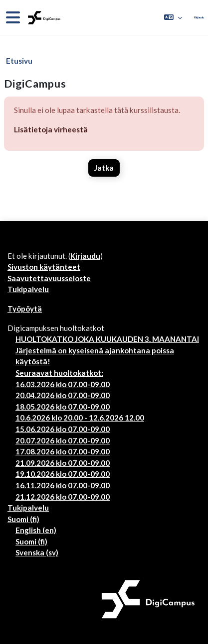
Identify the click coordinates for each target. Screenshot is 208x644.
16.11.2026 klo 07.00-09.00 (63, 485)
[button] (173, 17)
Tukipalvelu (28, 289)
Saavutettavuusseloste (49, 278)
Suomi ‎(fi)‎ (23, 519)
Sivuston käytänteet (44, 267)
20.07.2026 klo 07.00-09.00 (63, 440)
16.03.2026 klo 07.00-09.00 (63, 384)
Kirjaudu (199, 17)
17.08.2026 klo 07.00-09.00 (63, 451)
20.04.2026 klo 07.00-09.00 (63, 395)
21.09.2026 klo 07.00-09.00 (63, 463)
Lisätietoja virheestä (51, 129)
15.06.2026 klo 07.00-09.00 (63, 429)
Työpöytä (25, 309)
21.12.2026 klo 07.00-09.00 (63, 497)
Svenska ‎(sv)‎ (37, 552)
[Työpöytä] (43, 18)
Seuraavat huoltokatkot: (59, 373)
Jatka (104, 168)
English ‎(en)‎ (36, 530)
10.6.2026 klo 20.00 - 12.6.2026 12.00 (80, 418)
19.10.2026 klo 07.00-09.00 (63, 474)
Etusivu (19, 61)
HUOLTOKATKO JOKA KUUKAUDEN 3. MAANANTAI (107, 339)
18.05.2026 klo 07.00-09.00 (63, 407)
